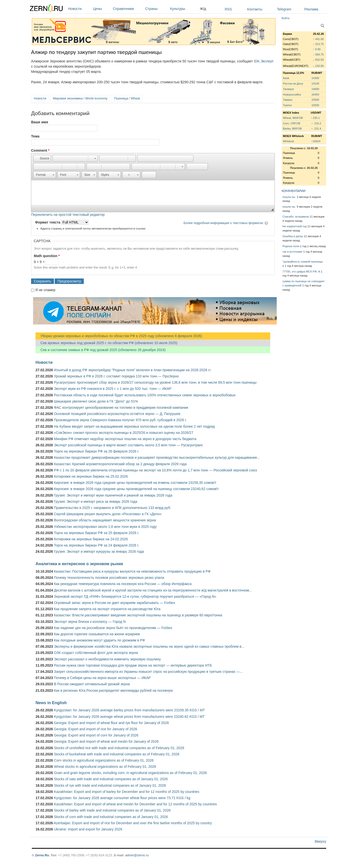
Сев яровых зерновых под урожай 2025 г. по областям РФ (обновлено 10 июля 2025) (106, 343)
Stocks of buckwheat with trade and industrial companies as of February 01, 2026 (117, 754)
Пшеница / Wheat (127, 98)
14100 (315, 84)
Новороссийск (292, 94)
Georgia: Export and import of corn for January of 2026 (96, 735)
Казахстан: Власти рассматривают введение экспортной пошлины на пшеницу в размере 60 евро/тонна (138, 615)
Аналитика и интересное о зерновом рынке (79, 564)
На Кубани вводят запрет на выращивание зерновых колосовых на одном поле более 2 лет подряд (134, 426)
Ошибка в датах (293, 236)
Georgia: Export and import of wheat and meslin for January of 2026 (106, 741)
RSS (228, 9)
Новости (79, 9)
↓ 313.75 (318, 44)
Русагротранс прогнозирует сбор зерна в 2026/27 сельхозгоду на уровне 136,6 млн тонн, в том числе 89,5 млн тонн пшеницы (155, 382)
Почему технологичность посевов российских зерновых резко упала (109, 578)
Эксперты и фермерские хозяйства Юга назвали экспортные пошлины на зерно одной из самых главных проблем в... (149, 646)
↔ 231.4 (316, 129)
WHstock (289, 141)
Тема (35, 136)
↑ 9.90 (317, 49)
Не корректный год (294, 226)
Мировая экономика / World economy (80, 98)
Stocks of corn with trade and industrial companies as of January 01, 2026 (111, 817)
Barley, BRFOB (292, 129)
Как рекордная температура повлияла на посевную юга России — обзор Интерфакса (123, 584)
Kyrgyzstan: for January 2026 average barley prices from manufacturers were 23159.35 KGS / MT (129, 710)
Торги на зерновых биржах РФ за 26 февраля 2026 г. (96, 451)
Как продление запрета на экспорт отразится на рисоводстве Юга (107, 609)
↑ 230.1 (315, 118)
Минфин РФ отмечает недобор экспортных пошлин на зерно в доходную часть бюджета (125, 439)
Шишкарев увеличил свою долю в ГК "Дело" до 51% (96, 401)
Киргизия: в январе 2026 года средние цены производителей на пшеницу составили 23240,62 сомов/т (136, 489)
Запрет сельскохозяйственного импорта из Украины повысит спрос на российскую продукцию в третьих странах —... (148, 672)
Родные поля (291, 246)
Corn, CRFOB (292, 123)
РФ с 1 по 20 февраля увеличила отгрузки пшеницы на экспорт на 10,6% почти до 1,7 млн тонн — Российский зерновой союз (156, 470)
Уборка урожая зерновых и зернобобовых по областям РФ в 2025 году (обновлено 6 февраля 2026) (119, 336)
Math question (47, 256)
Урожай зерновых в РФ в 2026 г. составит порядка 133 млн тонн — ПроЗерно (116, 376)
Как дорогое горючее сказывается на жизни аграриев (97, 634)
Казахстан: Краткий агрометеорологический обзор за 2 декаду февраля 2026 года (120, 464)
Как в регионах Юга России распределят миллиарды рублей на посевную (113, 690)
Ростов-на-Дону (293, 84)
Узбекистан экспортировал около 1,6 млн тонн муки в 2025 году (105, 527)
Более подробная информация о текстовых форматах (223, 223)
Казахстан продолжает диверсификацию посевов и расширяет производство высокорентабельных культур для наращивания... (157, 457)
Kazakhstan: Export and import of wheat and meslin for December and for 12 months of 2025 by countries (135, 804)
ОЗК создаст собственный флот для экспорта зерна (96, 653)
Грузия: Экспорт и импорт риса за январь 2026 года (96, 502)
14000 (315, 89)
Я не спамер (45, 290)
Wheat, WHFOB (293, 118)
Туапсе (287, 105)
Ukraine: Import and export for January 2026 (88, 829)
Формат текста (48, 222)
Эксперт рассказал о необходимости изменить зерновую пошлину (107, 659)
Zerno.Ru (42, 855)
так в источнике (292, 252)
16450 (315, 94)
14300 (315, 78)
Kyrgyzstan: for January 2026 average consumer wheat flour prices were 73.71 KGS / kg (122, 798)
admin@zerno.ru (137, 855)
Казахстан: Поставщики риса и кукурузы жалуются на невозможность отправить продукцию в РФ (132, 571)
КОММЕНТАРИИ (293, 191)
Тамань (288, 100)
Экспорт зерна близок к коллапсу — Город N (90, 622)
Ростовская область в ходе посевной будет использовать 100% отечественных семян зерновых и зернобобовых (145, 395)
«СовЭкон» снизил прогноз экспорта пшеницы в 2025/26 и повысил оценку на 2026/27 (124, 433)
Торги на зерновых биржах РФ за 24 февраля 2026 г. (96, 545)
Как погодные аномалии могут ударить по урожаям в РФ (99, 640)
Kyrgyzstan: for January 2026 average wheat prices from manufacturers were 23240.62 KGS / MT (129, 717)
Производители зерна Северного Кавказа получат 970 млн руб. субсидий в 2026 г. (120, 420)
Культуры (184, 9)
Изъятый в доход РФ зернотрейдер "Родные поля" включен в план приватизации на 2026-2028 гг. (133, 370)
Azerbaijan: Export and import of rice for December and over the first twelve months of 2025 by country (133, 823)
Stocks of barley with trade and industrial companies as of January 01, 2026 (112, 810)
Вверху (320, 841)
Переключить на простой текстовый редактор (68, 215)
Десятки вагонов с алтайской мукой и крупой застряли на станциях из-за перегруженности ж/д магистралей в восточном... (153, 590)
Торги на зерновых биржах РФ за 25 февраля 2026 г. (96, 533)
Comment (40, 150)
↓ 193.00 (318, 66)
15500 (315, 100)
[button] (42, 158)
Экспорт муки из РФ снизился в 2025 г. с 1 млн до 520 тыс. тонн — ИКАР (113, 389)
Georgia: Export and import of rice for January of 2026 (96, 729)
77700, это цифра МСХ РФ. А (301, 272)
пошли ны (289, 197)
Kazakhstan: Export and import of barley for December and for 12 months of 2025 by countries (127, 792)
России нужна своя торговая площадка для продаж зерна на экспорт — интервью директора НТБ (133, 665)
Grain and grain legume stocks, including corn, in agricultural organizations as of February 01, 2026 (130, 773)
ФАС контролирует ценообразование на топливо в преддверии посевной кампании (121, 408)
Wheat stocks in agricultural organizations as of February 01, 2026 (105, 767)
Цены (102, 9)
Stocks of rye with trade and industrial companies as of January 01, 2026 (110, 785)
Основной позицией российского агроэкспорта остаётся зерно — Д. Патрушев (117, 414)
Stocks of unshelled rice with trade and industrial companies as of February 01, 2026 (119, 748)
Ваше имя (40, 122)
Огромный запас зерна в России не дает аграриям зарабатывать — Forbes (114, 603)
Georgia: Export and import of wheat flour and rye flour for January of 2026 (111, 723)
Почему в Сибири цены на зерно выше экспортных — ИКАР (102, 678)
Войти (286, 18)
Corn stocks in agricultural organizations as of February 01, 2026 (104, 760)
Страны (156, 9)
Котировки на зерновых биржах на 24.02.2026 (91, 539)
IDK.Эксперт (264, 61)
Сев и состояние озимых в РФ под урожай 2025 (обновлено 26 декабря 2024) (101, 350)
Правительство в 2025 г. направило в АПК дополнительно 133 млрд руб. (112, 508)
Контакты (255, 9)
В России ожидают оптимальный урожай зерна (92, 684)
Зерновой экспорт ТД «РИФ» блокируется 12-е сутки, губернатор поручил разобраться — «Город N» (135, 596)
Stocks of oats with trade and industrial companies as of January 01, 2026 (111, 779)
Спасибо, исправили (296, 217)
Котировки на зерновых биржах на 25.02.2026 (91, 476)
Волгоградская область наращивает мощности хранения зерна (105, 520)
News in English (51, 703)
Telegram (284, 9)
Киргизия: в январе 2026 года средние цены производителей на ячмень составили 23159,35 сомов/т (135, 483)
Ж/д (203, 9)
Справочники (128, 9)
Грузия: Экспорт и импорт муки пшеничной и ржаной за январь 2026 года (113, 495)
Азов (286, 78)
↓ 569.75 (318, 54)
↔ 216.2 (316, 123)
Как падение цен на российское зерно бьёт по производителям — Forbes (113, 628)
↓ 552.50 (318, 60)
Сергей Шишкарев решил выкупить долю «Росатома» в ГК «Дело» (108, 514)
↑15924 (316, 141)
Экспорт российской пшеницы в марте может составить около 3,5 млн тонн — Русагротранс (128, 445)
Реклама (311, 9)
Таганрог (289, 89)
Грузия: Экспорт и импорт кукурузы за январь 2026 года (99, 551)
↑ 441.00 (318, 39)
